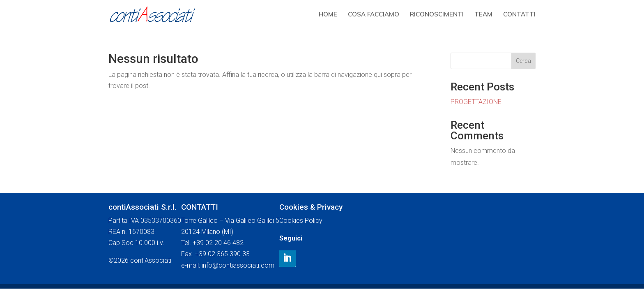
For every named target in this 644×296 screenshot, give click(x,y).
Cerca (523, 61)
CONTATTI (519, 15)
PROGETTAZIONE (476, 102)
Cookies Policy (301, 221)
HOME (328, 15)
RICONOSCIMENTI (437, 15)
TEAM (483, 15)
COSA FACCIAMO (374, 15)
